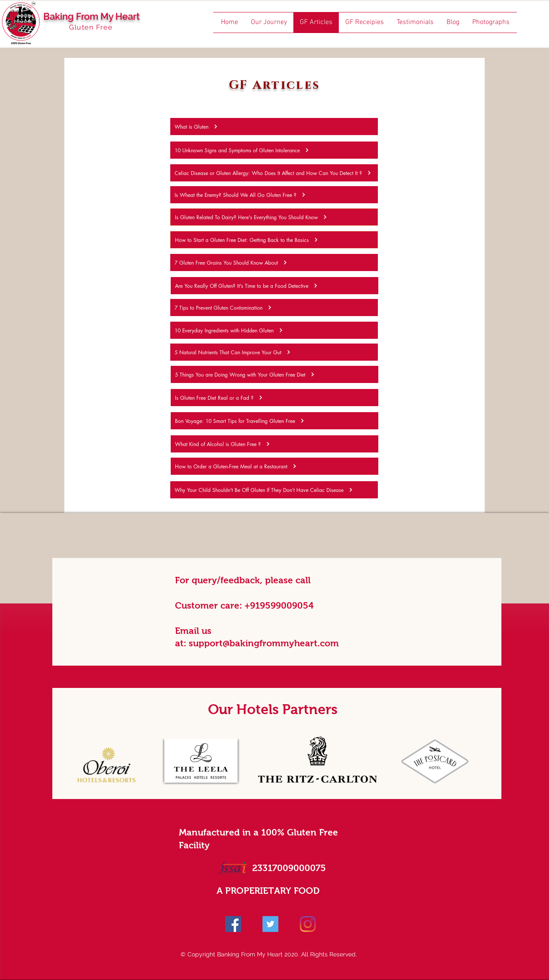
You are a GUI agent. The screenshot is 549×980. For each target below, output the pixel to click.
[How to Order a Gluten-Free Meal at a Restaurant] (274, 466)
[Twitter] (270, 924)
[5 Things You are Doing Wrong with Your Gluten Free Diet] (274, 374)
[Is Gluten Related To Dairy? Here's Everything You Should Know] (274, 217)
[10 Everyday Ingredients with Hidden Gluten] (274, 330)
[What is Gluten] (274, 127)
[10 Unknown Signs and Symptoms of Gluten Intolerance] (274, 150)
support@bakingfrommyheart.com (264, 643)
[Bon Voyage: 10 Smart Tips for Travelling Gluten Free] (274, 421)
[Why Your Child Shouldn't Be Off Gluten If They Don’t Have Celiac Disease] (274, 490)
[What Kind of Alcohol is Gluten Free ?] (274, 444)
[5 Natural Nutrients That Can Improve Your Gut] (274, 352)
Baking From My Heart (92, 16)
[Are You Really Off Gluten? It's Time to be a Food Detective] (274, 286)
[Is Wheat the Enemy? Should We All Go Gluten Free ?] (274, 195)
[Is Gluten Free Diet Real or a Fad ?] (274, 398)
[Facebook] (233, 924)
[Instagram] (308, 924)
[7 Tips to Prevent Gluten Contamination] (274, 308)
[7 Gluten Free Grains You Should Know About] (274, 262)
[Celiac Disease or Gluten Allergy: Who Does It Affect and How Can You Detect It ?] (274, 173)
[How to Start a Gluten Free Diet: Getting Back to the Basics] (274, 240)
